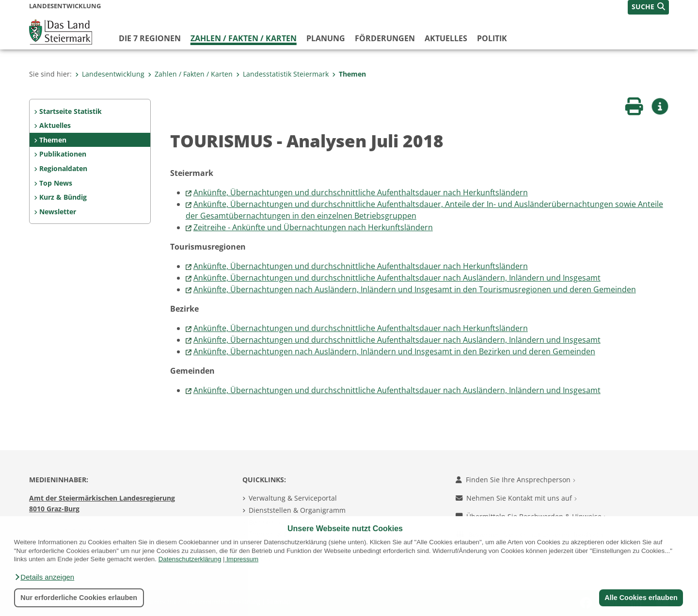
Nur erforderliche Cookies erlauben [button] (79, 598)
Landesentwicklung (110, 74)
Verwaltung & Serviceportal (293, 498)
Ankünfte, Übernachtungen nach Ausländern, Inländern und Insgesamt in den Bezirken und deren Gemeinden (394, 351)
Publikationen (63, 154)
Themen (349, 74)
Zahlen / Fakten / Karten (244, 38)
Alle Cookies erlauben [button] (641, 598)
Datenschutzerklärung (190, 559)
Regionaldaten (63, 168)
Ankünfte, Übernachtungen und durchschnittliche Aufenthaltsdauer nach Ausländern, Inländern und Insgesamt (397, 278)
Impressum (242, 559)
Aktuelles (446, 38)
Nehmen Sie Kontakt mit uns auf (516, 498)
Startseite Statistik (71, 111)
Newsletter (58, 212)
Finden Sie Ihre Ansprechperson (516, 480)
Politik (492, 38)
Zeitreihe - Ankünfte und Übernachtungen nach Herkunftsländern (313, 227)
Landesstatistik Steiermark (282, 74)
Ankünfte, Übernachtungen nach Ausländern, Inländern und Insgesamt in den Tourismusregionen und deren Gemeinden (415, 289)
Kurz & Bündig (63, 197)
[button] (44, 577)
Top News (56, 183)
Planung (326, 38)
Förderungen (385, 38)
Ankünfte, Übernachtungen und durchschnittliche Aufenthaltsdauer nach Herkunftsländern (361, 192)
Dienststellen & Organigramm (297, 510)
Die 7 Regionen (150, 38)
